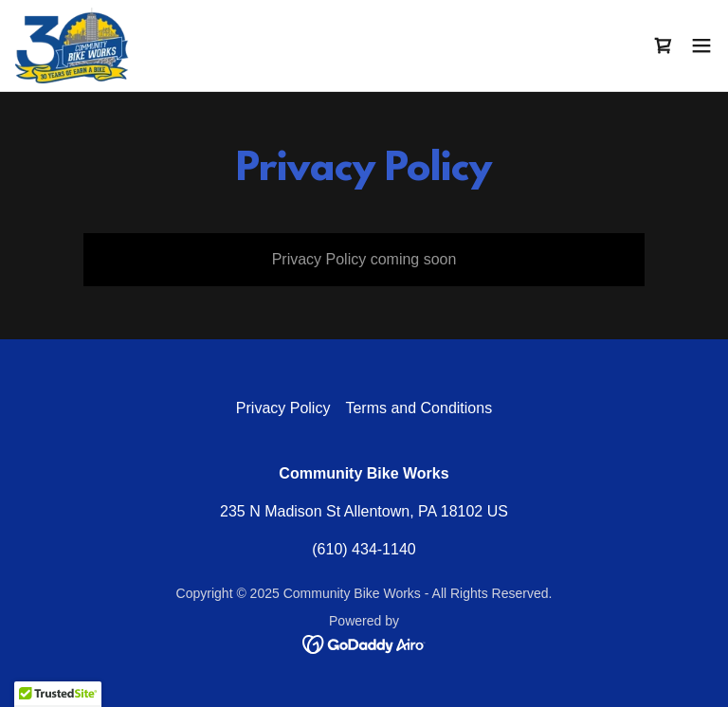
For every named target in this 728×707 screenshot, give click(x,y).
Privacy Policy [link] (283, 408)
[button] (701, 45)
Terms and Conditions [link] (419, 408)
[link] (72, 45)
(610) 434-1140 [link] (364, 549)
